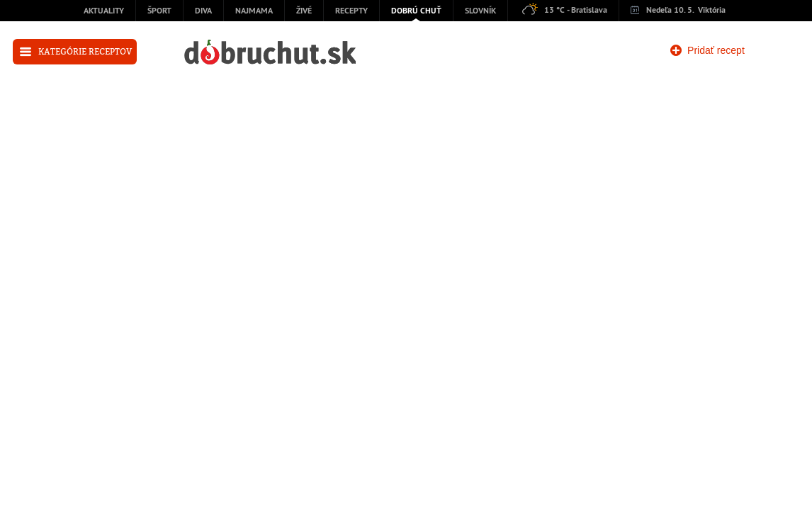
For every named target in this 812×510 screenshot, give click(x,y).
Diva (203, 11)
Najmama (254, 11)
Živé (304, 11)
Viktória (712, 11)
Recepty (351, 11)
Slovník (480, 11)
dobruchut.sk (270, 52)
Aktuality (104, 11)
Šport (159, 11)
